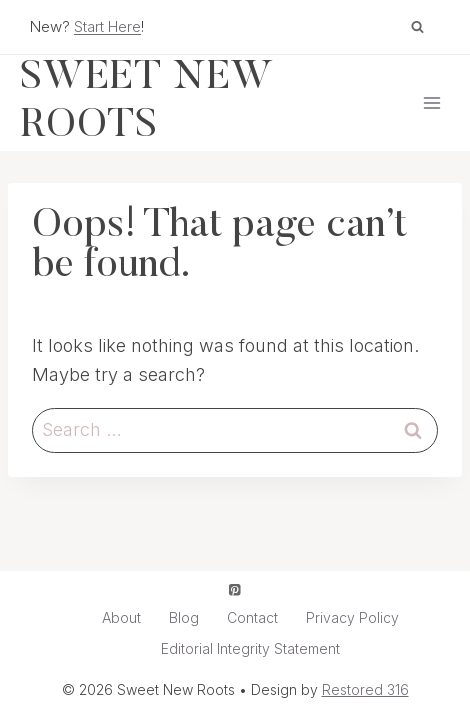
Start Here (107, 26)
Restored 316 (365, 689)
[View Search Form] (417, 27)
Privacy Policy (352, 617)
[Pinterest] (235, 589)
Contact (252, 617)
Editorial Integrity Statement (250, 648)
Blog (184, 617)
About (121, 617)
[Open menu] (431, 102)
